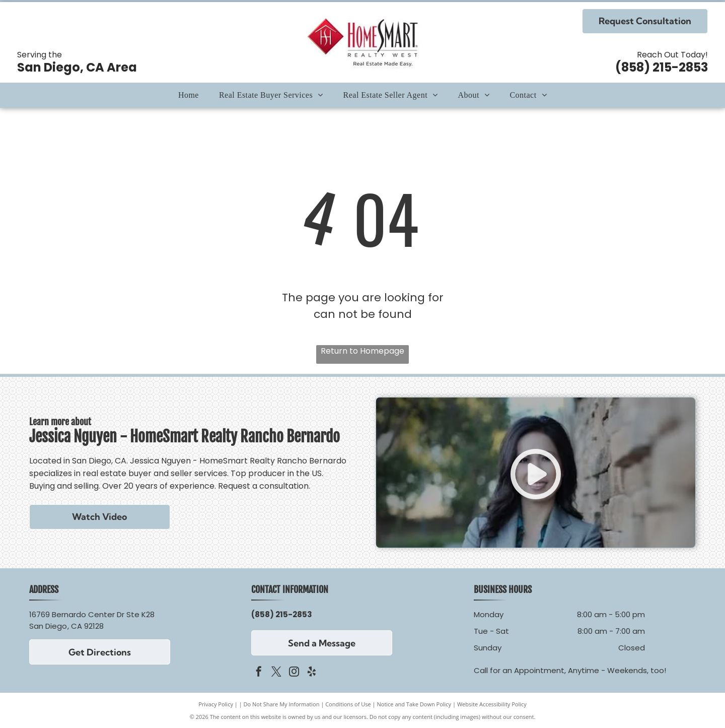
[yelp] (312, 673)
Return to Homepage (362, 351)
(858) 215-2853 (662, 67)
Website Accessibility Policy (492, 704)
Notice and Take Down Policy (414, 704)
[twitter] (276, 673)
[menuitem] (189, 95)
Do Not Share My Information (282, 704)
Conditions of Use (348, 704)
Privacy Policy (216, 704)
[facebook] (259, 673)
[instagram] (294, 673)
